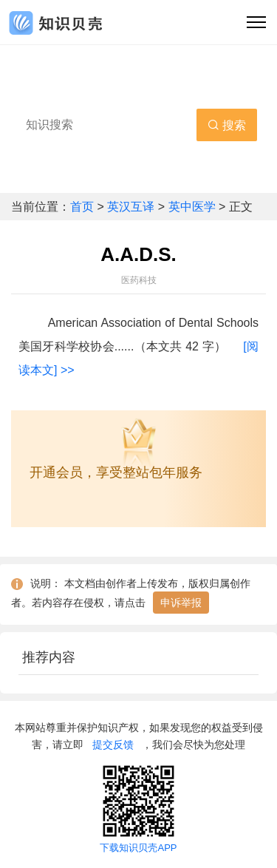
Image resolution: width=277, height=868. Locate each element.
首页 (83, 207)
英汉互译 (132, 207)
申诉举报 (181, 603)
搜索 (227, 125)
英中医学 (192, 207)
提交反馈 (113, 745)
